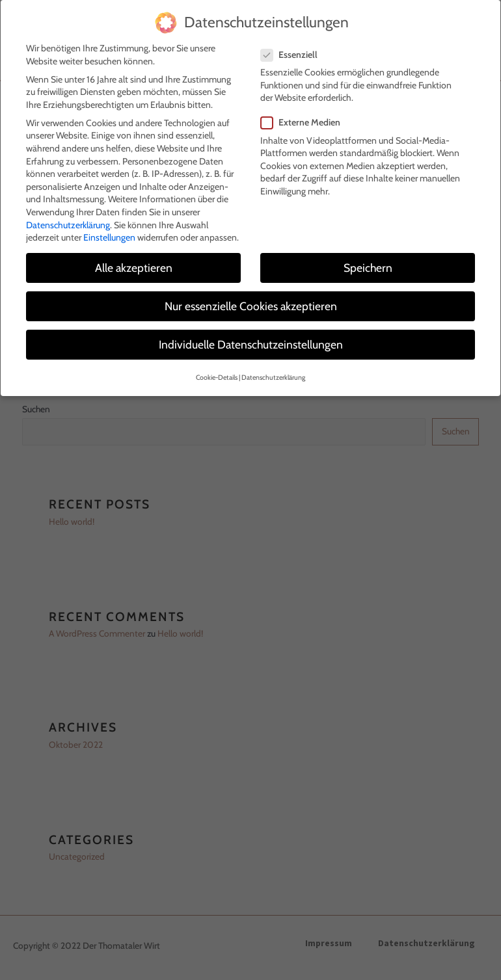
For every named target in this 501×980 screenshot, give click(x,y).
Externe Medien (305, 120)
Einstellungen (109, 234)
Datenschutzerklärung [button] (273, 374)
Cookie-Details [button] (217, 374)
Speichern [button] (368, 264)
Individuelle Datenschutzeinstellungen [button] (251, 342)
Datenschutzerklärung (68, 222)
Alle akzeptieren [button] (134, 264)
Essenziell (293, 52)
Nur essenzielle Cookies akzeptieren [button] (251, 303)
